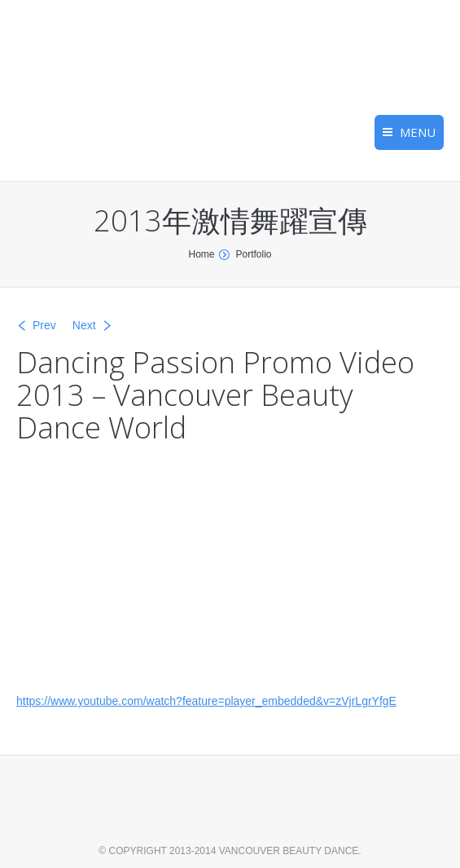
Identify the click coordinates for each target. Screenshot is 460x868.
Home (201, 254)
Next (84, 325)
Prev (44, 325)
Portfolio (253, 254)
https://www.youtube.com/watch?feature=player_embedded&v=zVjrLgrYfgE (206, 701)
